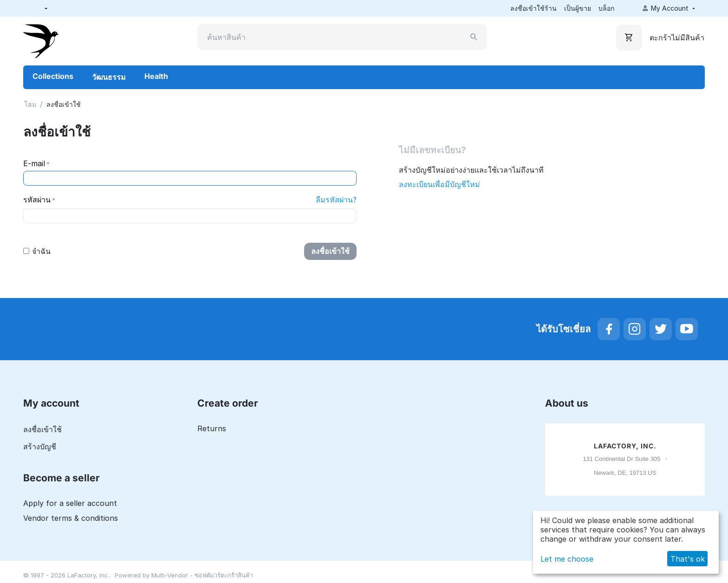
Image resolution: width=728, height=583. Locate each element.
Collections (53, 76)
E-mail (34, 163)
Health (156, 76)
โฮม (30, 104)
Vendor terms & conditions (71, 518)
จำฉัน (37, 251)
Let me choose (567, 559)
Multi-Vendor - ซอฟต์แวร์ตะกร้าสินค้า (202, 575)
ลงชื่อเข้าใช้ (330, 251)
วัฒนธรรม (109, 77)
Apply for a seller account (70, 503)
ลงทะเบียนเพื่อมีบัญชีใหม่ (439, 184)
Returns (212, 428)
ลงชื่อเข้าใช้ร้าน (533, 8)
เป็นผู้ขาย (578, 8)
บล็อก (606, 8)
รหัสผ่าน (37, 200)
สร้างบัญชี (40, 447)
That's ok (688, 559)
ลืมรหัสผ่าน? (336, 200)
